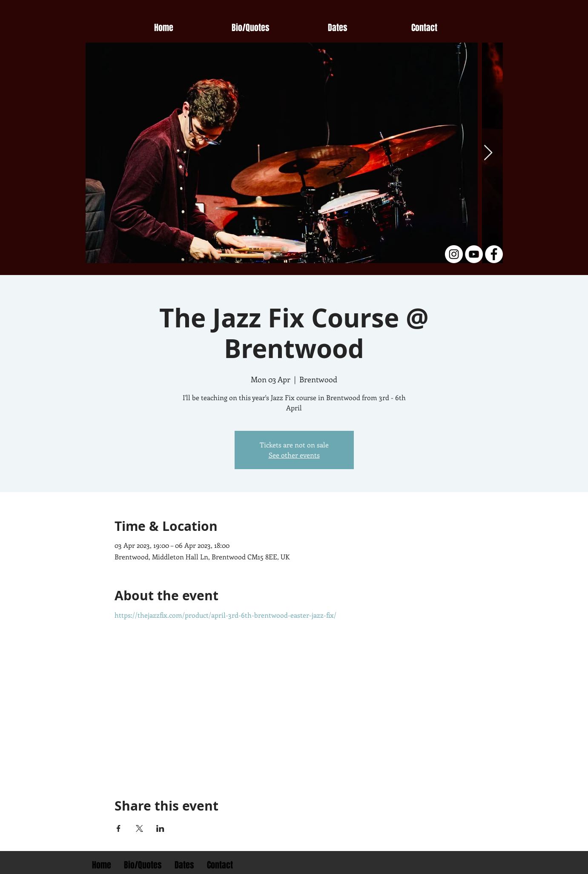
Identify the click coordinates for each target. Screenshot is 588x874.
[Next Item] (488, 153)
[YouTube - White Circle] (474, 254)
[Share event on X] (139, 828)
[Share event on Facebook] (119, 828)
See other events (294, 455)
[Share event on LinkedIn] (160, 828)
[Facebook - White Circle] (494, 254)
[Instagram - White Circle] (454, 254)
